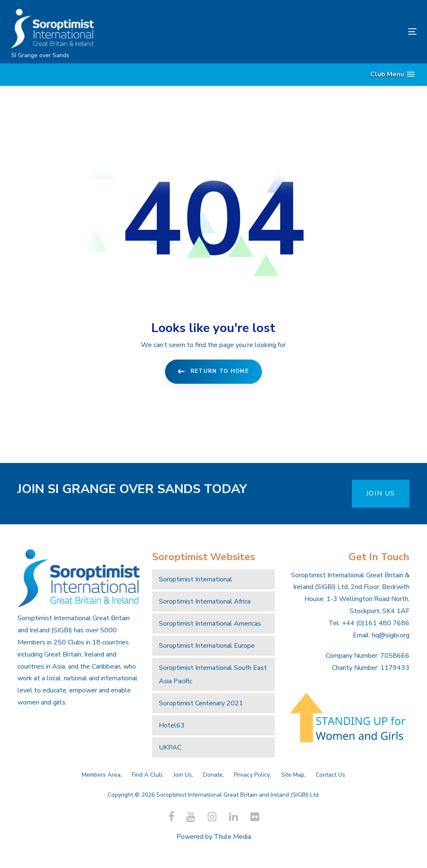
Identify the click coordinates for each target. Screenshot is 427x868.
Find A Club (147, 775)
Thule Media (232, 837)
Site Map (293, 775)
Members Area (101, 775)
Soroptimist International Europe (207, 646)
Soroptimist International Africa (205, 601)
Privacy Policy (252, 775)
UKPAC (170, 747)
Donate (213, 775)
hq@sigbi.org (391, 635)
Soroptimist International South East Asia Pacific (213, 674)
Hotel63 (172, 725)
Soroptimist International (196, 579)
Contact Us (330, 775)
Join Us (183, 775)
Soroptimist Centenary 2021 (201, 703)
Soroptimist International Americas (210, 624)
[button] (392, 74)
